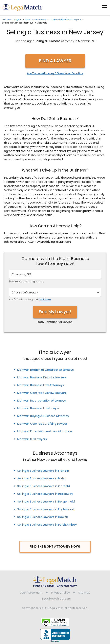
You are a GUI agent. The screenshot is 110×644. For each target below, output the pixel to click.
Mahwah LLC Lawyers (32, 439)
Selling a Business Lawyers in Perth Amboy (47, 525)
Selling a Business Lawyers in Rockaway (45, 494)
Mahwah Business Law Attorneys (41, 385)
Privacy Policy (60, 593)
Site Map (84, 593)
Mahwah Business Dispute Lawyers (42, 377)
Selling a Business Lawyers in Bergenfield (46, 502)
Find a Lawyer (55, 61)
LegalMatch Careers (56, 599)
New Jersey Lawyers (36, 20)
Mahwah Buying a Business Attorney (43, 416)
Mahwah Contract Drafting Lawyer (42, 424)
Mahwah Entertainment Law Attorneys (45, 431)
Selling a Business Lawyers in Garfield (44, 486)
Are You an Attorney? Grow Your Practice (55, 73)
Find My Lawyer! (55, 312)
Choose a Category (25, 292)
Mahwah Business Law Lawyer (38, 408)
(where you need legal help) (27, 281)
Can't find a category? (30, 299)
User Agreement (31, 593)
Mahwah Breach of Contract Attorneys (45, 370)
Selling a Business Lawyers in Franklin (43, 471)
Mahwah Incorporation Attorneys (42, 401)
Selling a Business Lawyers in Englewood (46, 509)
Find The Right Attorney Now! (55, 546)
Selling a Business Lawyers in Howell (43, 517)
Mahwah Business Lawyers (66, 20)
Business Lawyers (12, 20)
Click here (45, 299)
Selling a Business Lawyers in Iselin (41, 478)
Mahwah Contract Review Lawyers (42, 393)
